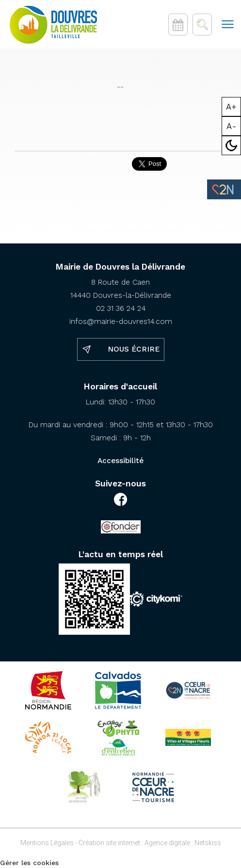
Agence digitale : (169, 843)
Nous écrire (134, 349)
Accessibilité (120, 461)
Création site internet (109, 843)
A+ (231, 107)
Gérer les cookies (29, 863)
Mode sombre (232, 145)
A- (232, 126)
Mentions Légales (47, 843)
